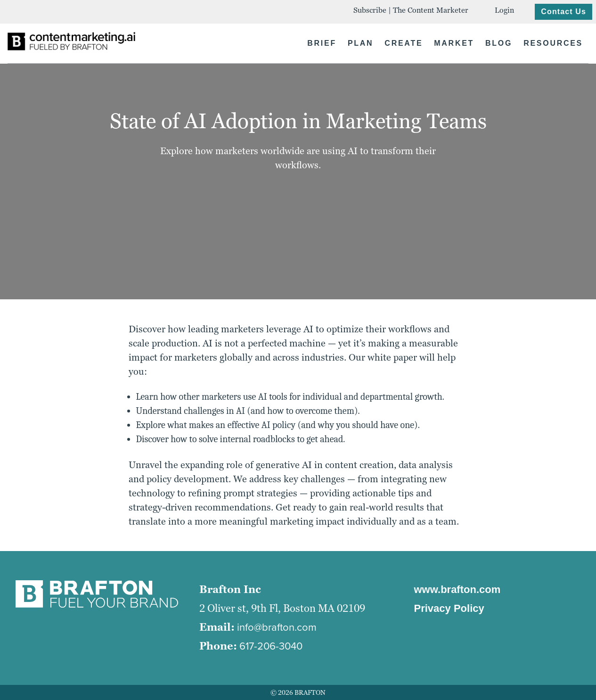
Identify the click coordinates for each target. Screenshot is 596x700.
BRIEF (322, 43)
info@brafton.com (277, 627)
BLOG (499, 43)
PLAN (360, 43)
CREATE (404, 43)
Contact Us (563, 12)
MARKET (454, 43)
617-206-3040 (271, 646)
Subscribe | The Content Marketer (411, 10)
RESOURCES (553, 43)
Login (504, 10)
